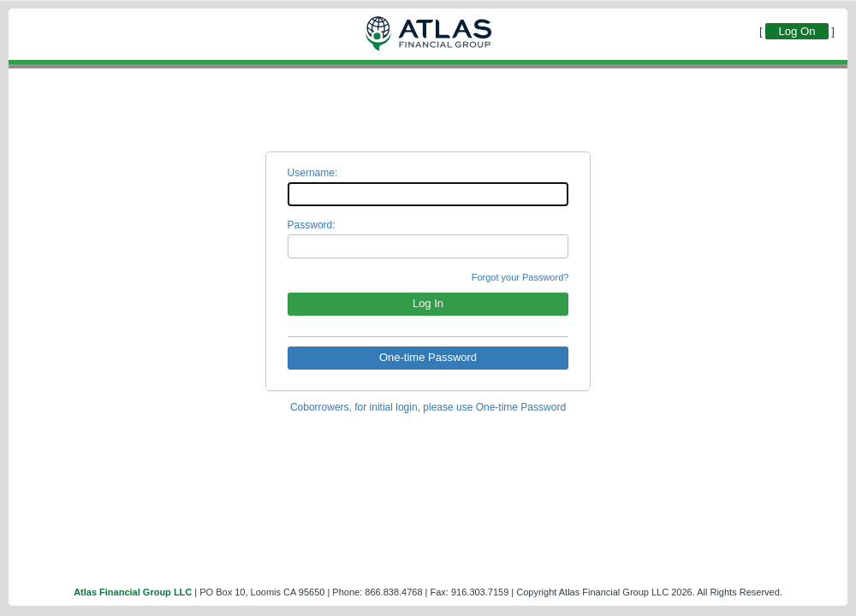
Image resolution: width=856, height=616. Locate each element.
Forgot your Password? (520, 277)
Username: (313, 173)
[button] (428, 304)
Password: (312, 225)
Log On (797, 31)
